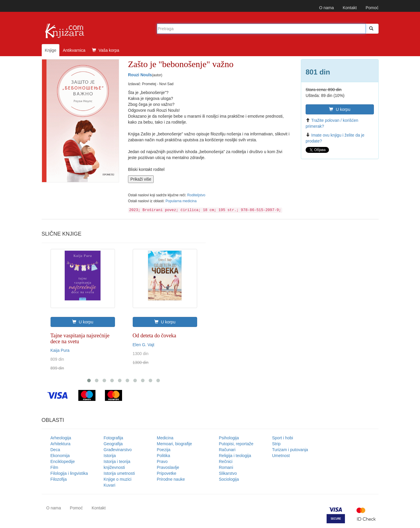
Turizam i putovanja (290, 450)
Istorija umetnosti (119, 473)
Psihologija (229, 438)
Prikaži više (141, 179)
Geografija (113, 444)
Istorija (110, 456)
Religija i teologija (235, 456)
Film (54, 467)
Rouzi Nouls (140, 75)
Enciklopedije (63, 461)
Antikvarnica (74, 50)
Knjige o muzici (118, 479)
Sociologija (229, 479)
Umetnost (281, 456)
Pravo (162, 461)
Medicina (165, 438)
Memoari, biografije (175, 444)
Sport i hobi (283, 438)
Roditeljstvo (196, 195)
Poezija (164, 450)
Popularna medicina (181, 201)
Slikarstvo (228, 473)
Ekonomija (60, 456)
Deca (55, 450)
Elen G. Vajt (144, 345)
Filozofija (59, 479)
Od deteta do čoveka (154, 336)
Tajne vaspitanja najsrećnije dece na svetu (80, 338)
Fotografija (113, 438)
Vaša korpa (106, 50)
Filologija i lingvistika (69, 473)
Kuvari (110, 485)
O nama (327, 8)
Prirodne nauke (171, 479)
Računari (227, 450)
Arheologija (61, 438)
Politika (164, 456)
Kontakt (350, 8)
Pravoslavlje (168, 467)
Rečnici (226, 461)
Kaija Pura (60, 350)
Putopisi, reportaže (236, 444)
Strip (277, 444)
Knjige (51, 50)
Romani (226, 467)
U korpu (340, 109)
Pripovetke (167, 473)
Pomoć (372, 8)
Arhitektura (61, 444)
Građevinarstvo (118, 450)
